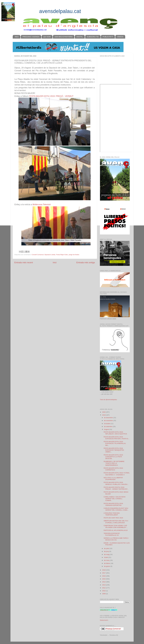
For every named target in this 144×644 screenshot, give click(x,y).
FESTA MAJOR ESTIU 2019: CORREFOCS (113, 469)
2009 (104, 594)
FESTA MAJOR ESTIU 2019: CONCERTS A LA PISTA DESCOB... (113, 457)
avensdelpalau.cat (60, 11)
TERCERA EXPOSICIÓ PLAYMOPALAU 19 (112, 534)
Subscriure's (104, 620)
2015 (104, 579)
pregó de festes (74, 255)
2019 (104, 415)
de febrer (107, 563)
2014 (104, 582)
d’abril (106, 557)
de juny (107, 551)
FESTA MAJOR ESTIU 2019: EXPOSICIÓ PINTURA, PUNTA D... (116, 438)
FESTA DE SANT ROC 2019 (113, 518)
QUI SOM (47, 37)
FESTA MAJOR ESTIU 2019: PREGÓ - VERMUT (51, 96)
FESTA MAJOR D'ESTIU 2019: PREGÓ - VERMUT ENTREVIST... (116, 488)
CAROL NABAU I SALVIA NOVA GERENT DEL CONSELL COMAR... (114, 499)
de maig (107, 554)
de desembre (109, 418)
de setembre (109, 426)
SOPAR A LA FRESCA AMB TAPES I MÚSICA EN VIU (116, 539)
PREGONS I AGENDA (31, 37)
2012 (104, 588)
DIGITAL (80, 37)
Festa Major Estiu (62, 255)
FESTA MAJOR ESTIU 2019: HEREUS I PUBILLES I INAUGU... (116, 483)
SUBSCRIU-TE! (93, 37)
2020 (104, 412)
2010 (104, 591)
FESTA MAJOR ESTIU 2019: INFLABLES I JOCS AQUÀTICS (115, 433)
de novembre (109, 421)
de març (107, 560)
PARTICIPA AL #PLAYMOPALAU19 (116, 530)
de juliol (107, 548)
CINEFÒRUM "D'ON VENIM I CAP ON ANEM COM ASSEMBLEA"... (116, 526)
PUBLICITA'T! (108, 37)
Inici (55, 262)
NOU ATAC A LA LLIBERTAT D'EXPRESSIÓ (113, 479)
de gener (107, 566)
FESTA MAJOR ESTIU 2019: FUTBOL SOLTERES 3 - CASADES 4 (117, 474)
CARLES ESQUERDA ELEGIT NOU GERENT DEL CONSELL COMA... (116, 509)
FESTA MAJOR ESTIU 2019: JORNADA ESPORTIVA (113, 504)
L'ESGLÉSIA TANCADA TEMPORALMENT (112, 514)
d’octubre (107, 424)
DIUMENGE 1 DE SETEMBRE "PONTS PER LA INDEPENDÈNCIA (114, 463)
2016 (104, 576)
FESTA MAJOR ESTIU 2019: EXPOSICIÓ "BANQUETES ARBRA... (114, 450)
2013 (104, 585)
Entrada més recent (24, 262)
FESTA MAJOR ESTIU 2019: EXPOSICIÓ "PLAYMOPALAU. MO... (115, 443)
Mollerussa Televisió (42, 204)
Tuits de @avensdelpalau (108, 400)
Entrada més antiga (86, 262)
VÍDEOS (120, 37)
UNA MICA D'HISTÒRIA (64, 37)
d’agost (107, 429)
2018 (104, 570)
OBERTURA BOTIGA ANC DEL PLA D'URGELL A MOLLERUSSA (116, 522)
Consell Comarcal (38, 255)
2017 (104, 573)
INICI (17, 37)
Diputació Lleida (50, 255)
